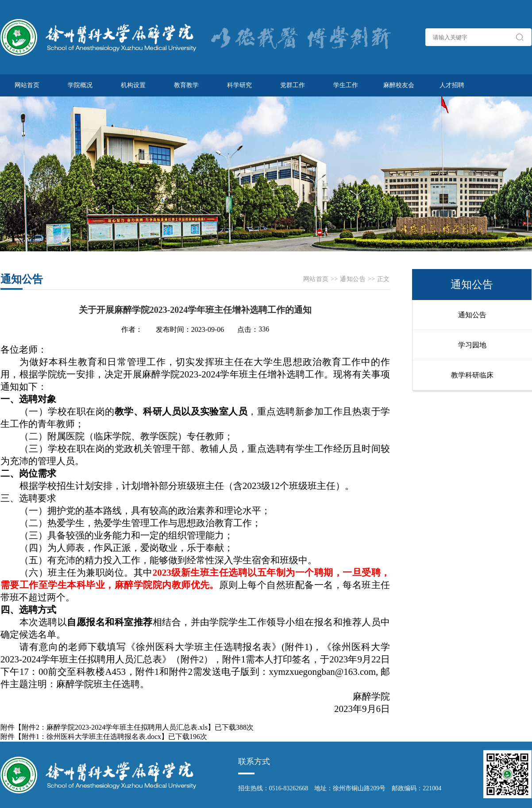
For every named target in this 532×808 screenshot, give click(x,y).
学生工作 (346, 85)
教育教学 (186, 85)
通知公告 (353, 279)
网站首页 (27, 85)
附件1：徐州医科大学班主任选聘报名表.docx (91, 737)
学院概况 (80, 85)
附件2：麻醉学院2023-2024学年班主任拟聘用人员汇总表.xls (115, 727)
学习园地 (472, 345)
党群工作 (293, 85)
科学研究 (239, 85)
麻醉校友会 (399, 85)
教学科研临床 (472, 375)
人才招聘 (452, 85)
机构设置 (133, 85)
